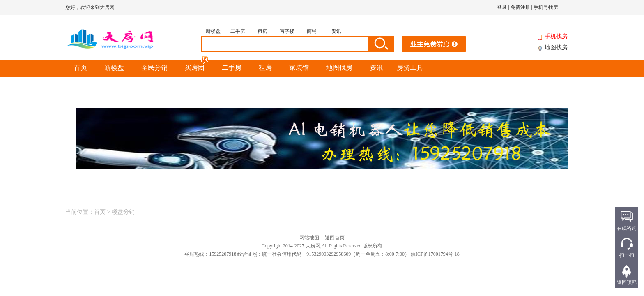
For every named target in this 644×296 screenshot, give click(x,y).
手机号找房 (546, 7)
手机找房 (556, 36)
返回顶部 (627, 282)
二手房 (238, 31)
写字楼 (287, 31)
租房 (262, 31)
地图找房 (556, 47)
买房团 (197, 66)
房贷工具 (410, 68)
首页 (80, 68)
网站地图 (309, 238)
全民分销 (154, 68)
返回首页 (335, 238)
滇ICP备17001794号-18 (435, 254)
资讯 (336, 31)
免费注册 (520, 7)
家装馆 (299, 68)
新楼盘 (213, 31)
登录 (502, 7)
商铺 (312, 31)
